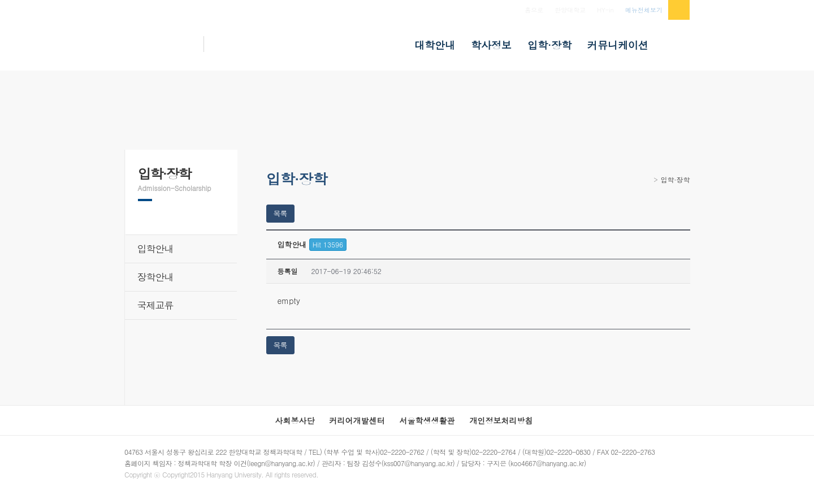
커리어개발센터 (357, 420)
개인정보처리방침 (501, 420)
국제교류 (155, 305)
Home (647, 183)
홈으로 (534, 10)
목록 (280, 213)
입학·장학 (676, 179)
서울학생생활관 (427, 420)
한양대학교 (570, 10)
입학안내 (155, 249)
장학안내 (155, 277)
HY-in (605, 10)
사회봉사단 (295, 420)
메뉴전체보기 (644, 10)
